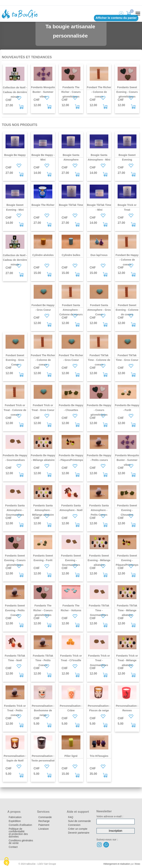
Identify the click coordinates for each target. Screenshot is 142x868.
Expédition (15, 821)
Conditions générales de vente (21, 842)
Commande (45, 817)
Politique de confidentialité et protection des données (18, 833)
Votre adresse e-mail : (110, 816)
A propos (14, 812)
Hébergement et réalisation (117, 864)
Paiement (44, 825)
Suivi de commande (79, 821)
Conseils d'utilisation (20, 825)
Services (43, 812)
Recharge (44, 821)
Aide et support (78, 812)
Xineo (137, 864)
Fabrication (15, 817)
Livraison (44, 829)
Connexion (74, 825)
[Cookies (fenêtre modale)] (6, 862)
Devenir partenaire (79, 833)
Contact (13, 847)
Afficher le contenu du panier (116, 18)
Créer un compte (78, 829)
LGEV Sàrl (43, 864)
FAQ (71, 817)
